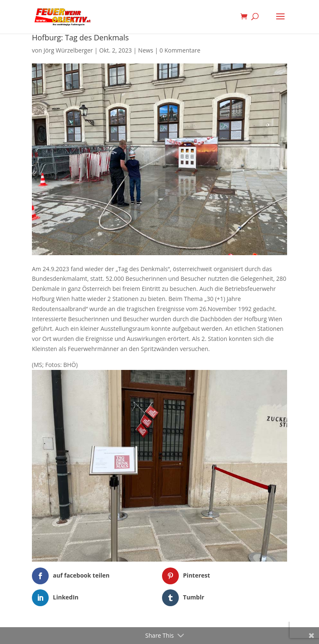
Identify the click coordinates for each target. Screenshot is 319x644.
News (146, 50)
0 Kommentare (180, 50)
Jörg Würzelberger (68, 50)
